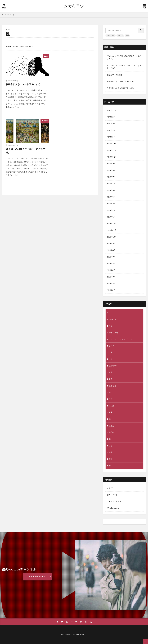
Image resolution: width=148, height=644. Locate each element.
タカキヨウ (74, 6)
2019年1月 (111, 217)
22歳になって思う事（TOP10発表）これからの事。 (124, 57)
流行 (127, 36)
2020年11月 (112, 110)
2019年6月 (111, 184)
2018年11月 (112, 230)
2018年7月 (111, 257)
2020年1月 (111, 137)
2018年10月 (112, 237)
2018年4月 (111, 270)
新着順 (8, 46)
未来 (111, 413)
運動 (111, 459)
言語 (111, 446)
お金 (111, 326)
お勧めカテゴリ (25, 46)
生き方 (46, 121)
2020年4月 (111, 117)
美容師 (111, 433)
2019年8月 (111, 170)
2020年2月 (111, 130)
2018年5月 (111, 264)
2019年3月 (111, 204)
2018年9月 (111, 244)
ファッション (111, 36)
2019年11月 (112, 150)
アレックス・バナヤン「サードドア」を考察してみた (124, 67)
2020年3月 (111, 124)
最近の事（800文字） (115, 75)
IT (110, 313)
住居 (111, 359)
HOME (6, 15)
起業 (111, 453)
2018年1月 (111, 290)
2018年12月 (112, 224)
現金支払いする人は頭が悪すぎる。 (121, 88)
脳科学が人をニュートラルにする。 (24, 84)
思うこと (112, 386)
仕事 (111, 353)
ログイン (110, 488)
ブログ (111, 346)
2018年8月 (111, 250)
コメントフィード (114, 502)
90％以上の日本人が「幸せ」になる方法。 (26, 151)
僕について (113, 366)
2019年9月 (111, 164)
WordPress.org (113, 508)
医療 (111, 379)
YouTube (112, 319)
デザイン (120, 36)
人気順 (15, 46)
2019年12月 (112, 144)
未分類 (111, 406)
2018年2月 (111, 284)
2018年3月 (111, 277)
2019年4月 (111, 197)
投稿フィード (112, 495)
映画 (111, 399)
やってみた (113, 333)
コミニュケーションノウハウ (120, 339)
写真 (111, 373)
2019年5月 (111, 190)
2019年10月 (112, 157)
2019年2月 (111, 210)
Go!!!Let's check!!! (37, 577)
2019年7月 (111, 177)
